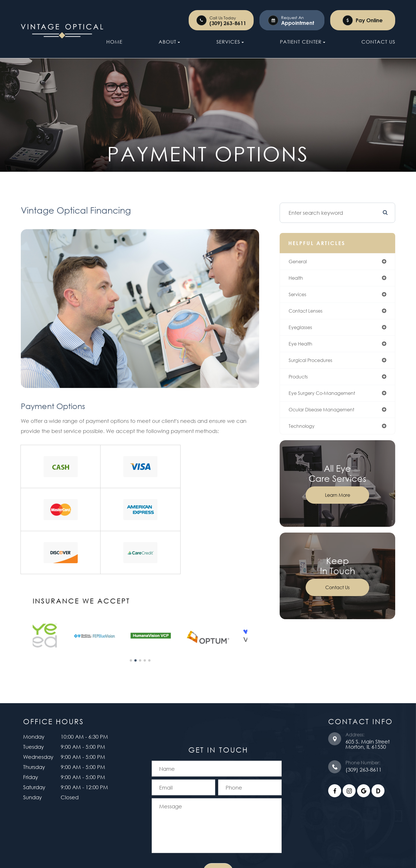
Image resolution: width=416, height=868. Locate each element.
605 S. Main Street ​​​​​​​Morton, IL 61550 (368, 690)
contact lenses (311, 315)
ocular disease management (329, 417)
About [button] (169, 42)
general (302, 264)
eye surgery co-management (329, 400)
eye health (305, 349)
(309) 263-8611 (228, 23)
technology (307, 434)
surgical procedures (317, 366)
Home (114, 42)
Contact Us (378, 42)
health (300, 281)
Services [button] (230, 42)
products (303, 383)
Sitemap (248, 829)
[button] (129, 605)
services (302, 298)
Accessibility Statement (164, 829)
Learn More (339, 503)
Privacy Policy (216, 829)
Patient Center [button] (303, 42)
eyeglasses (305, 332)
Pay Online (369, 20)
